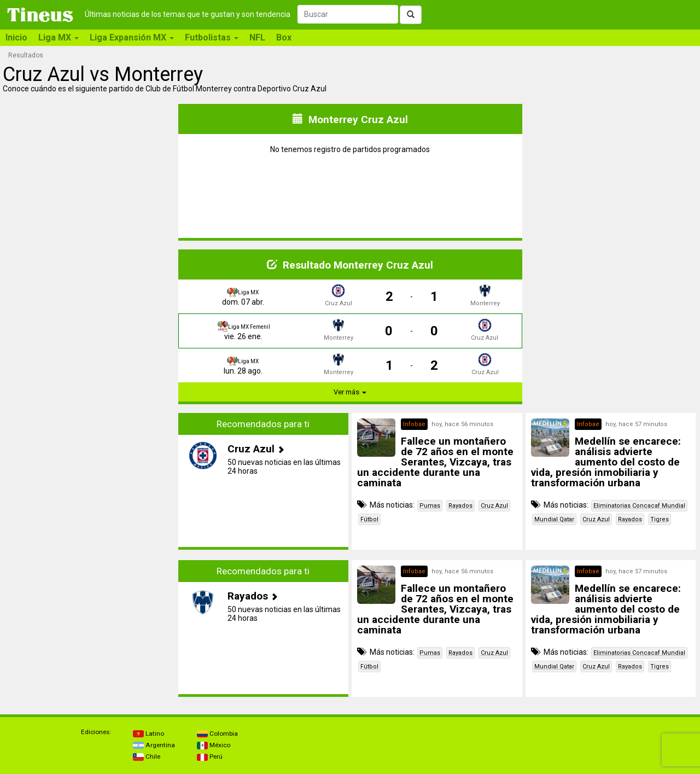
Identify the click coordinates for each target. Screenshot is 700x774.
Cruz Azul (494, 506)
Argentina (154, 745)
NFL (257, 37)
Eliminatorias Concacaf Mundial (639, 506)
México (214, 745)
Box (284, 37)
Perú (210, 756)
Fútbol (369, 519)
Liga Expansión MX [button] (132, 37)
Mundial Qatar (554, 519)
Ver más (350, 392)
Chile (147, 756)
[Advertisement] (90, 481)
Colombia (217, 734)
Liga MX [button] (59, 37)
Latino (148, 734)
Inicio (16, 37)
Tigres (660, 519)
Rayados (460, 506)
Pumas (430, 506)
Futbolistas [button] (212, 37)
